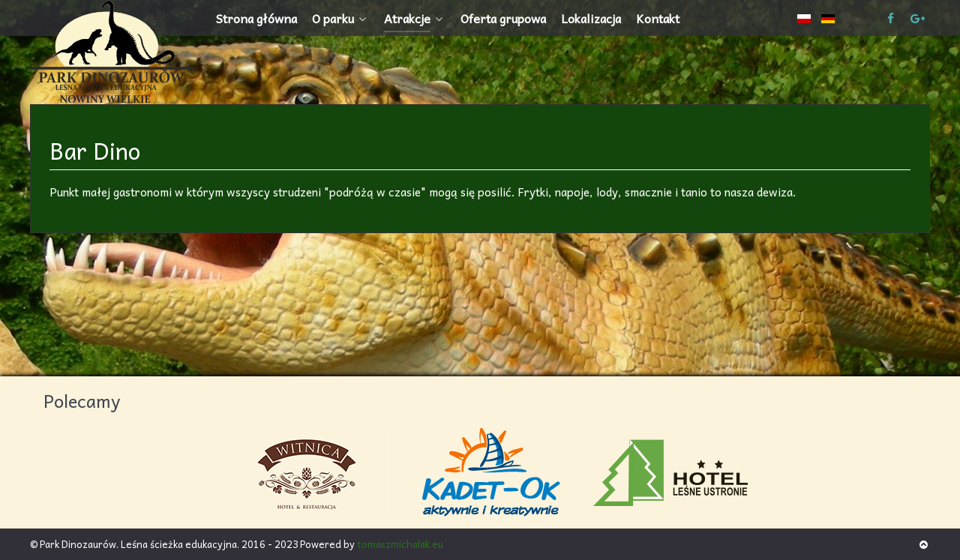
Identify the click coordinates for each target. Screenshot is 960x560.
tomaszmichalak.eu (400, 544)
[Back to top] (924, 544)
